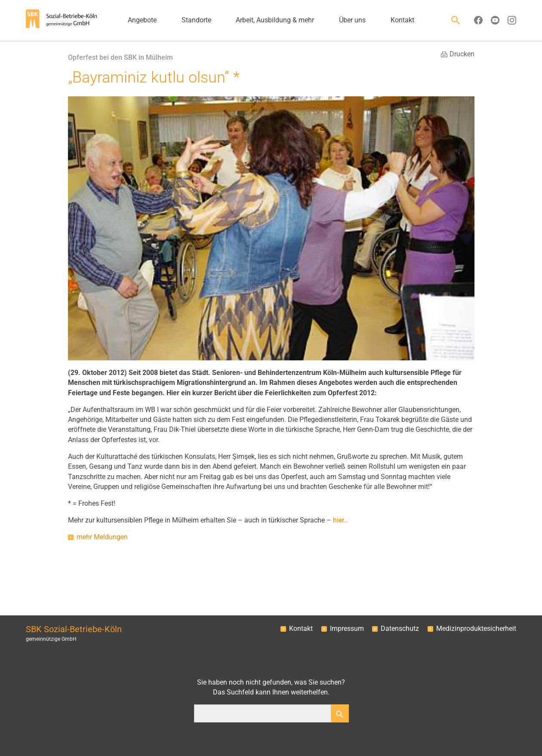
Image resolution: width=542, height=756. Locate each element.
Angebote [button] (142, 20)
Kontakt (301, 629)
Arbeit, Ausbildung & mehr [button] (275, 20)
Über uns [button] (352, 20)
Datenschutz (400, 629)
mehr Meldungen (102, 537)
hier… (341, 520)
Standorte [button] (196, 20)
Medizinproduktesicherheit (476, 629)
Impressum (347, 629)
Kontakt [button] (402, 20)
